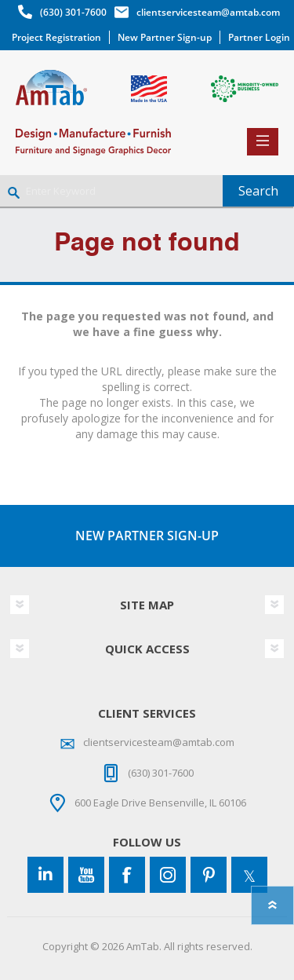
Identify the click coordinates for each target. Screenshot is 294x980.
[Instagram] (168, 875)
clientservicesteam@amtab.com (208, 12)
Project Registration (56, 37)
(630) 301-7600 (73, 12)
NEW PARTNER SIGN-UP (147, 536)
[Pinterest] (209, 875)
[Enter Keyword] (111, 191)
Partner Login (259, 37)
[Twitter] (249, 875)
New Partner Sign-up (165, 37)
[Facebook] (127, 875)
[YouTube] (86, 875)
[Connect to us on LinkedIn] (45, 875)
